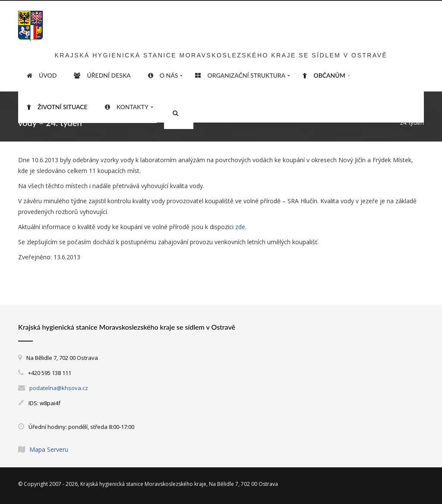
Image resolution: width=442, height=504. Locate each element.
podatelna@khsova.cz (59, 388)
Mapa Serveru (49, 449)
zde (240, 227)
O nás (163, 76)
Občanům (324, 76)
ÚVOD (42, 76)
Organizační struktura (240, 76)
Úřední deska (102, 76)
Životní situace (57, 107)
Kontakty (127, 107)
